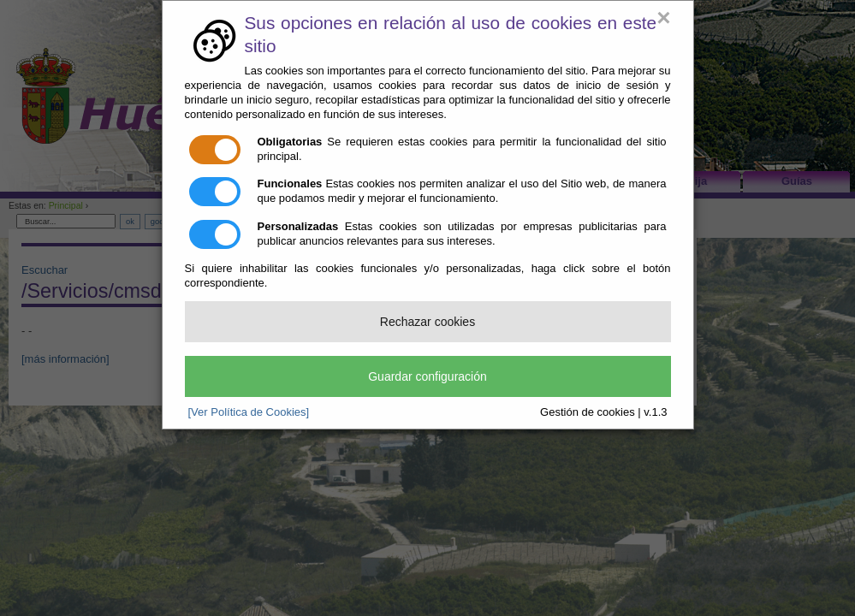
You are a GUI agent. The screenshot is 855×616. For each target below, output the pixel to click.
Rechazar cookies (427, 322)
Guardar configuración (427, 376)
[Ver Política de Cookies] (249, 412)
